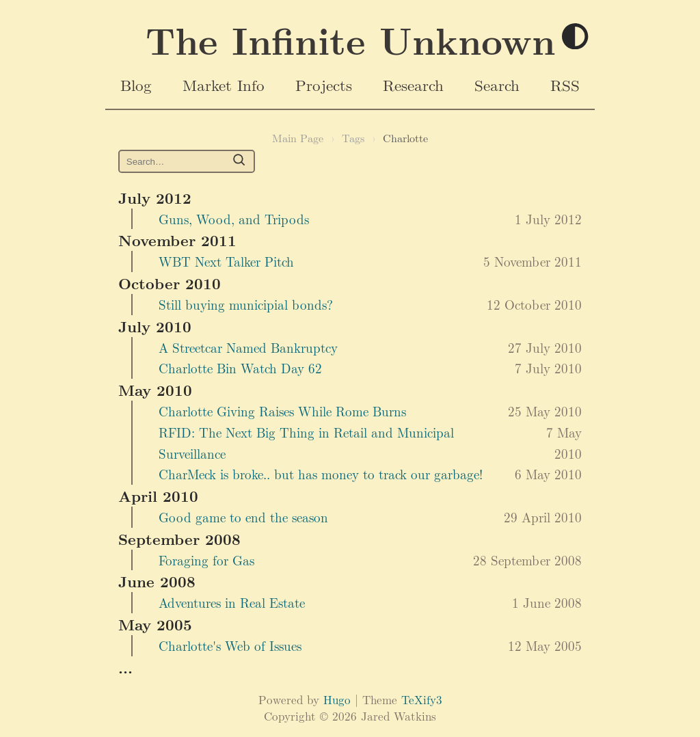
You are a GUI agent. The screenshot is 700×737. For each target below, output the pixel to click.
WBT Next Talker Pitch (226, 261)
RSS (565, 84)
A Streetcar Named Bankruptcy (248, 347)
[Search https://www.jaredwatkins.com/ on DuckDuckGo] (187, 162)
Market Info (224, 84)
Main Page (298, 138)
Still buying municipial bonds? (246, 304)
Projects (324, 84)
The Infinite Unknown (350, 40)
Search (497, 84)
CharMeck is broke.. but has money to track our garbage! (321, 474)
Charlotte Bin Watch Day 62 (240, 368)
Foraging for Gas (206, 560)
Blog (136, 84)
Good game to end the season (243, 517)
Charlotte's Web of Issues (230, 645)
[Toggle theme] (576, 37)
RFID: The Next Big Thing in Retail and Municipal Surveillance (306, 443)
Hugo (337, 699)
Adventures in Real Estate (232, 602)
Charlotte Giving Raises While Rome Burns (282, 411)
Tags (353, 138)
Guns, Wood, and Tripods (234, 219)
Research (413, 84)
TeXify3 (422, 699)
